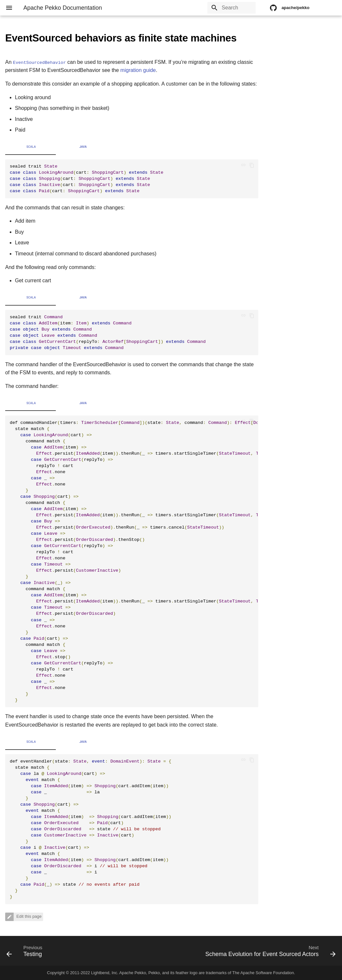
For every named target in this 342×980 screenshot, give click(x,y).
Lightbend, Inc (104, 973)
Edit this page (28, 917)
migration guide (138, 70)
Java (83, 147)
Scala (31, 147)
